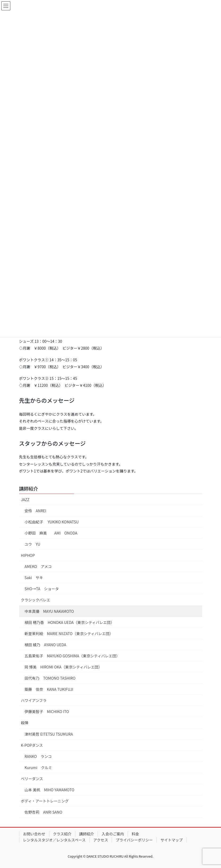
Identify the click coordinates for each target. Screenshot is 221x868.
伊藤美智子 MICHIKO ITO (47, 711)
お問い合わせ (34, 834)
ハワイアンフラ (34, 700)
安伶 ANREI (36, 511)
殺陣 (25, 723)
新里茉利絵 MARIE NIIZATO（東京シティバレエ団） (69, 633)
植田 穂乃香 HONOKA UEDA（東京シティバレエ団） (70, 622)
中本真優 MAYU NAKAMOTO (49, 611)
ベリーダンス (32, 779)
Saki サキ (34, 578)
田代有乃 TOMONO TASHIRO (50, 678)
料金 (135, 834)
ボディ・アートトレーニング (45, 801)
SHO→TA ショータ (42, 589)
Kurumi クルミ (38, 767)
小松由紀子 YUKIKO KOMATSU (52, 522)
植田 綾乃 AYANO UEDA (45, 645)
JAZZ (25, 500)
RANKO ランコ (38, 756)
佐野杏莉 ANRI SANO (44, 812)
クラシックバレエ (36, 600)
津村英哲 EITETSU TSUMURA (49, 734)
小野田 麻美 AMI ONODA (51, 533)
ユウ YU (32, 544)
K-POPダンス (32, 745)
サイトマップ (172, 840)
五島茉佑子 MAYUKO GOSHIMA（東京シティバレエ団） (72, 656)
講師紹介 (29, 488)
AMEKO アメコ (38, 566)
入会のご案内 (113, 834)
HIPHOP (28, 555)
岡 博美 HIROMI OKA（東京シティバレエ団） (63, 667)
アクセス (101, 840)
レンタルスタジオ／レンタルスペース (54, 840)
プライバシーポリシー (134, 840)
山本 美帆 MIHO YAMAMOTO (50, 790)
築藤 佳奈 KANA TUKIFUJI (49, 689)
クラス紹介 (62, 834)
